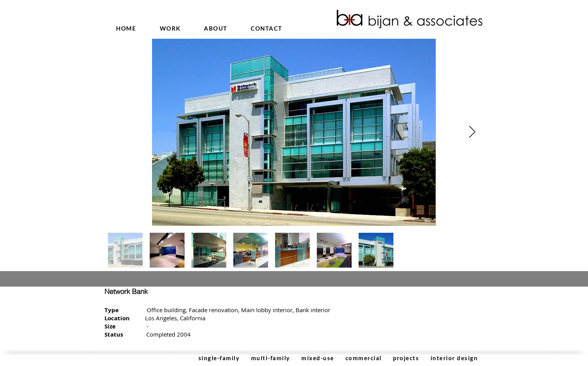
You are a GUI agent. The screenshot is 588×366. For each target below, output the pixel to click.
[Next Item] (472, 132)
